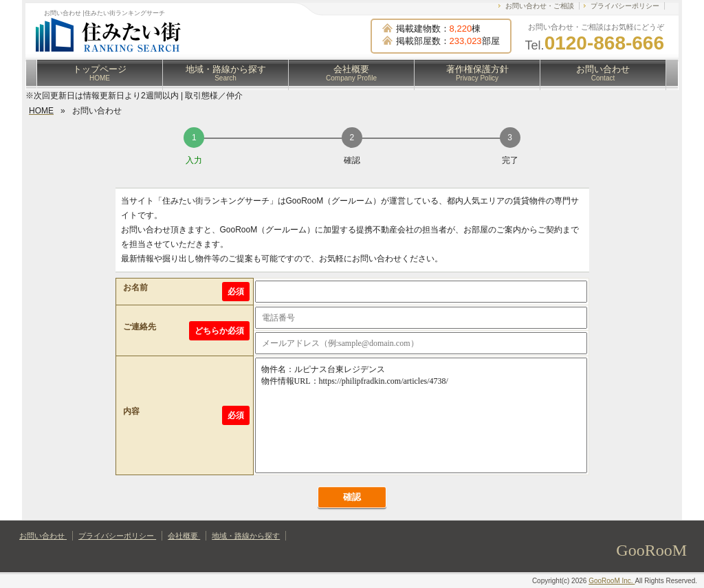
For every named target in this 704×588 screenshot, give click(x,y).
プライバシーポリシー (625, 6)
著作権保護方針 (477, 73)
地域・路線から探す (226, 73)
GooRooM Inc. (612, 581)
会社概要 (351, 73)
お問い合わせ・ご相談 (540, 6)
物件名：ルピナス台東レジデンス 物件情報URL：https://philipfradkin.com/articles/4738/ (421, 415)
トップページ (100, 73)
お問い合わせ (603, 73)
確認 (352, 497)
